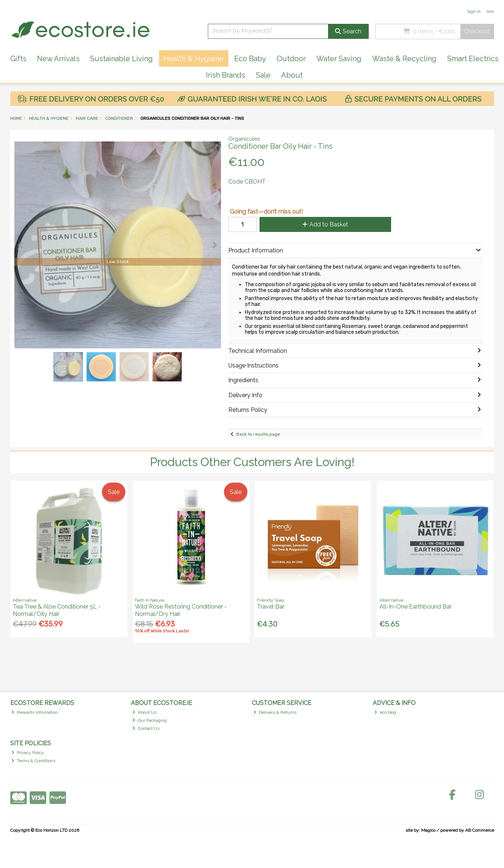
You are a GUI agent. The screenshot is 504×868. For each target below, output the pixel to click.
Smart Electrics (473, 59)
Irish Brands (226, 75)
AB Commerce (480, 830)
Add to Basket (325, 224)
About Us (144, 712)
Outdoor (291, 59)
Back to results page (258, 434)
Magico (428, 830)
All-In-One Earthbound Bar (415, 607)
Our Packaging (150, 720)
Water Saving (339, 59)
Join (490, 11)
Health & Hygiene (194, 59)
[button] (214, 148)
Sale (263, 75)
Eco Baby (250, 59)
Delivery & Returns (275, 712)
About (292, 75)
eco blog (385, 712)
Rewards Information (35, 712)
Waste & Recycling (404, 59)
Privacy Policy (28, 753)
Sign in (474, 11)
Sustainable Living (122, 59)
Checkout (477, 31)
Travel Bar (271, 607)
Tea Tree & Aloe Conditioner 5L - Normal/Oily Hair (57, 610)
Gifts (18, 59)
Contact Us (146, 728)
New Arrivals (58, 59)
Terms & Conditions (33, 761)
